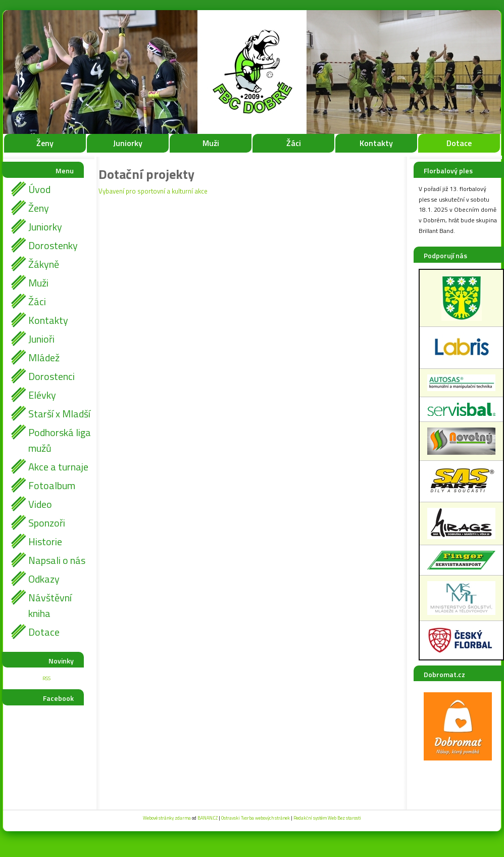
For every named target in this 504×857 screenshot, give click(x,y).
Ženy (45, 143)
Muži (211, 143)
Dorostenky (53, 245)
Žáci (294, 143)
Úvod (39, 189)
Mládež (44, 358)
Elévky (42, 395)
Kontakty (376, 143)
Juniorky (128, 143)
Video (40, 504)
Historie (45, 541)
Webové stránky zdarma (167, 818)
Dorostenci (52, 376)
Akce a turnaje (58, 467)
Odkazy (44, 579)
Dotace (459, 143)
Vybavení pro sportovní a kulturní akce (153, 191)
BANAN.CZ (208, 818)
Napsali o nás (57, 560)
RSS (46, 678)
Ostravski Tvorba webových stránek (256, 818)
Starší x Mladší (59, 414)
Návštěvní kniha (50, 605)
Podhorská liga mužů (60, 440)
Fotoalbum (52, 485)
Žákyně (44, 264)
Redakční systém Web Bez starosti (327, 818)
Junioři (41, 339)
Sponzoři (47, 523)
